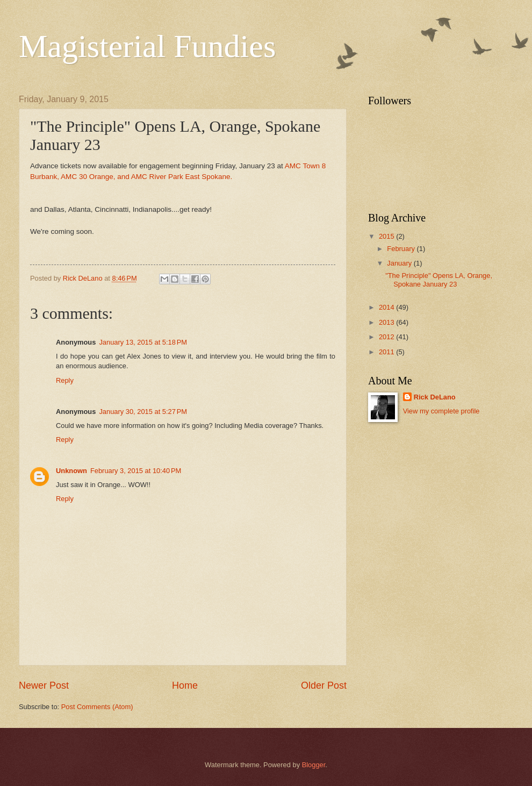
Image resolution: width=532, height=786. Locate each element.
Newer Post (44, 685)
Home (185, 685)
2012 (387, 337)
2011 (387, 352)
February (402, 249)
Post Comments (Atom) (97, 707)
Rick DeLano (435, 397)
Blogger (314, 765)
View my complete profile (441, 411)
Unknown (71, 471)
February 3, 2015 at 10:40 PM (136, 471)
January (400, 263)
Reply (65, 380)
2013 (387, 322)
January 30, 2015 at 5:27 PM (143, 412)
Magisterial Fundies (147, 46)
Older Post (324, 685)
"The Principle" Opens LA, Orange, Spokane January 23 (439, 280)
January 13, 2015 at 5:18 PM (143, 342)
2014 (387, 307)
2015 (387, 236)
